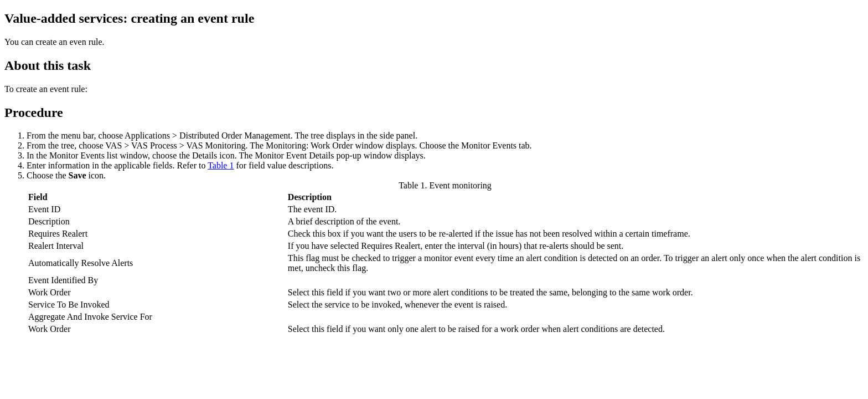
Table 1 (221, 165)
